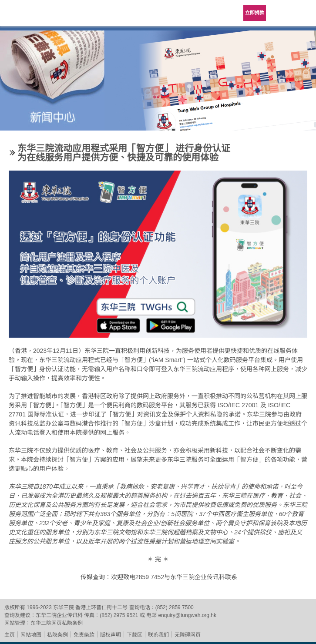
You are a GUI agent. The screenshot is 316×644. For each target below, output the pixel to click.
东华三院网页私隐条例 (57, 623)
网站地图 (31, 635)
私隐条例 (57, 635)
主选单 (303, 13)
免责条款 (84, 635)
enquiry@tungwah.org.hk (187, 615)
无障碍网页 (188, 635)
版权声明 (111, 635)
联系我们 (158, 635)
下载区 (134, 635)
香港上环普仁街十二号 (101, 607)
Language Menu (281, 13)
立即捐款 (255, 13)
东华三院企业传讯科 (59, 615)
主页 (10, 635)
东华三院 (31, 16)
